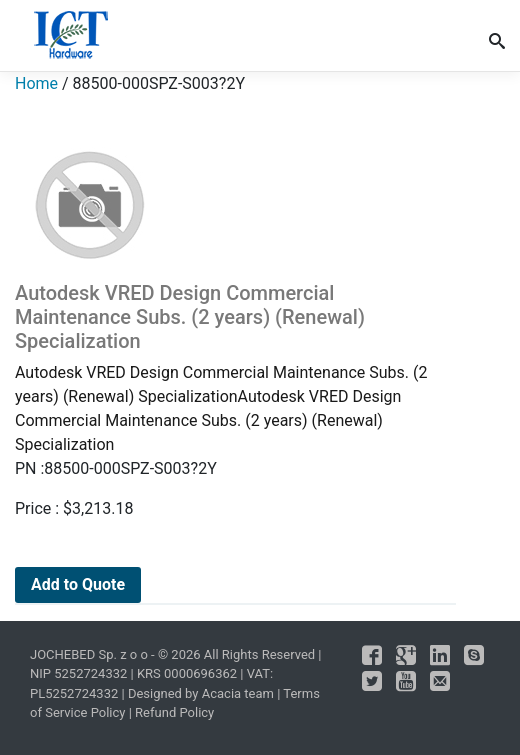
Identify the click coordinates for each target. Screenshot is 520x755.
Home (36, 83)
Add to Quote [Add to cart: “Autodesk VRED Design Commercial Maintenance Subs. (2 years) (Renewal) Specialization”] (78, 584)
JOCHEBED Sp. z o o (90, 654)
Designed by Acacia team (201, 693)
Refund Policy (174, 712)
